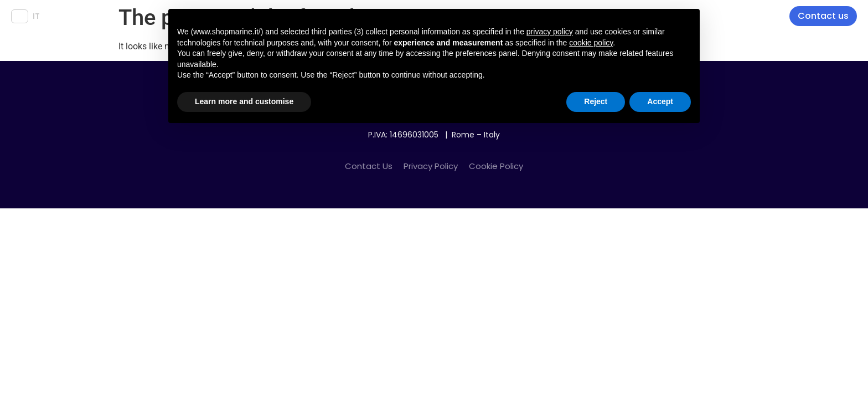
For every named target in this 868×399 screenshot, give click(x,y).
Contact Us (369, 166)
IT (36, 16)
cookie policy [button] (591, 43)
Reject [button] (596, 101)
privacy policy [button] (550, 32)
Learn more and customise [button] (244, 101)
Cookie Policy (496, 166)
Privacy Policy (431, 166)
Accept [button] (660, 101)
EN (20, 16)
